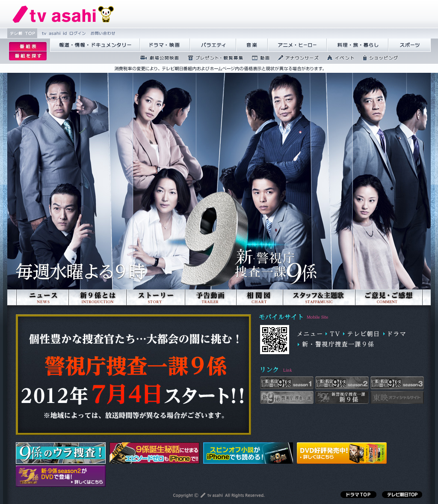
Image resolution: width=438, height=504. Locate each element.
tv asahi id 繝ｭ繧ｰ (63, 33)
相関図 (259, 309)
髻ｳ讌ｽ (252, 45)
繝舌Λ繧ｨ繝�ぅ (213, 45)
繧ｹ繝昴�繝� (410, 45)
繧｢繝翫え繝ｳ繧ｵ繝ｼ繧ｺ (296, 58)
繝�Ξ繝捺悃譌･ (63, 14)
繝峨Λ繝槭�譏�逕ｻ (165, 45)
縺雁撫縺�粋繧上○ (102, 33)
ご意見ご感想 (389, 309)
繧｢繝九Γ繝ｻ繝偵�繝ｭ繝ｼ (297, 45)
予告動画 (210, 309)
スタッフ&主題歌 (318, 309)
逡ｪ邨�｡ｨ (28, 46)
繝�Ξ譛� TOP (22, 33)
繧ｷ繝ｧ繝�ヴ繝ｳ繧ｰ (378, 58)
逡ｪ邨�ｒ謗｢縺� (28, 56)
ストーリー (155, 309)
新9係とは (97, 309)
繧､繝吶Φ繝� (338, 58)
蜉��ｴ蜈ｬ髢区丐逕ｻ (157, 58)
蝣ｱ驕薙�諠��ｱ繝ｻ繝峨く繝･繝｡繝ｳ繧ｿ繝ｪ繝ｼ (95, 45)
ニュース (42, 309)
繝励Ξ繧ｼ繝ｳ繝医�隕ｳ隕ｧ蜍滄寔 (213, 58)
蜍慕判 (258, 58)
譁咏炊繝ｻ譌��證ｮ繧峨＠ (358, 45)
